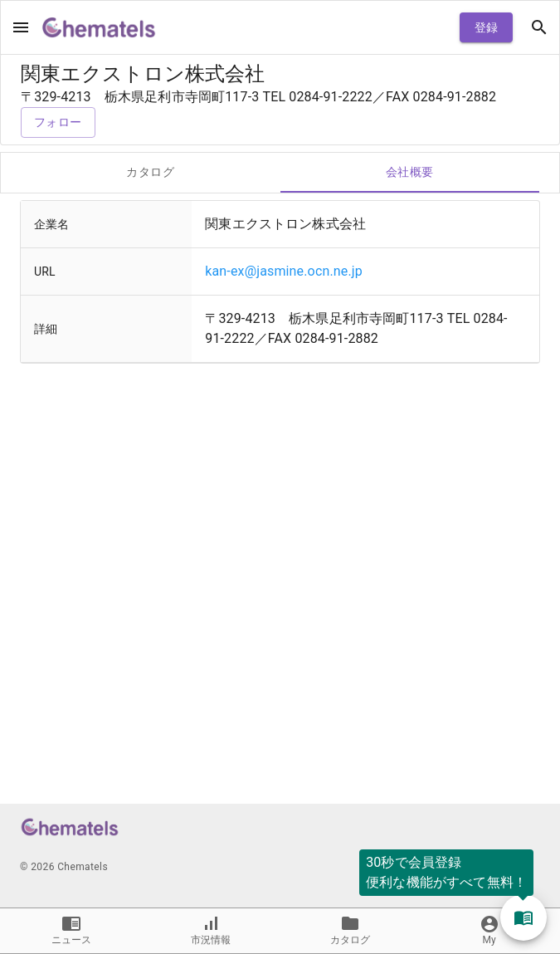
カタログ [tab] (151, 173)
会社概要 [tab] (410, 173)
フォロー (58, 122)
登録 (486, 28)
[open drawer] (21, 27)
